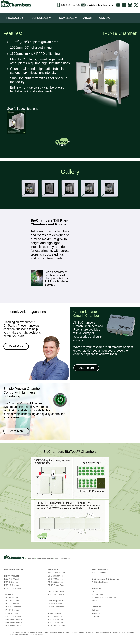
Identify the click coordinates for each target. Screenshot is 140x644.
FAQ (93, 591)
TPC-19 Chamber (12, 604)
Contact (105, 18)
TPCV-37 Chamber (12, 613)
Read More (16, 346)
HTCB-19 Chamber (56, 594)
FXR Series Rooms (12, 588)
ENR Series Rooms (100, 582)
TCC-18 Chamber (56, 616)
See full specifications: (23, 109)
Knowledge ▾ (67, 18)
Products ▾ (15, 18)
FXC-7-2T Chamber (13, 579)
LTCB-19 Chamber (56, 604)
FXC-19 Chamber (12, 585)
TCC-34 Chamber (56, 619)
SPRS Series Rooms (57, 585)
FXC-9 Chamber (11, 582)
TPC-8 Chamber (11, 598)
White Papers (97, 594)
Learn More (16, 431)
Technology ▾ (40, 18)
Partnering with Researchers (104, 598)
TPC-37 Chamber (12, 610)
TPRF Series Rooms (13, 622)
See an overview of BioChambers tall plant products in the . (57, 278)
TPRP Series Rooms (13, 625)
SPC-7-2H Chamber (57, 573)
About (88, 18)
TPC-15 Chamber (12, 601)
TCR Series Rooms (56, 625)
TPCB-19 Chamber (12, 607)
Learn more (86, 368)
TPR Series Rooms (12, 616)
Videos (94, 601)
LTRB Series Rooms (57, 607)
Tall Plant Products (45, 559)
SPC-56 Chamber (56, 582)
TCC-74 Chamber (56, 622)
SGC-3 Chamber (99, 573)
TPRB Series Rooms (13, 619)
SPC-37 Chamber (56, 579)
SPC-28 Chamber (56, 576)
